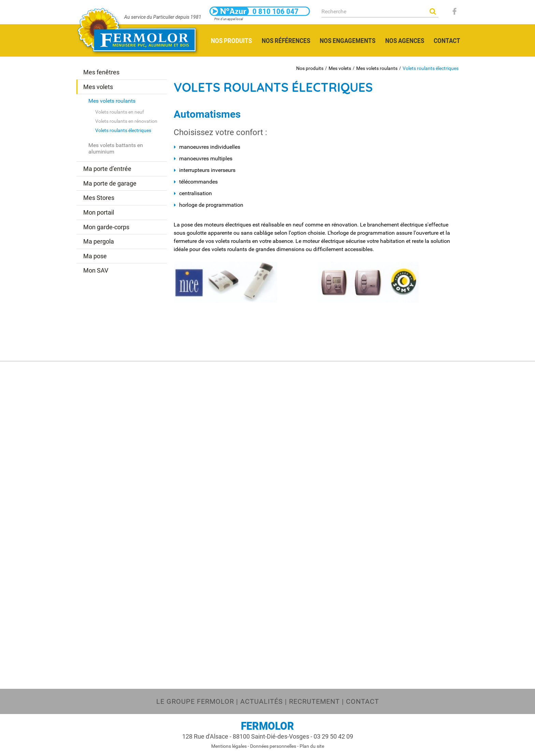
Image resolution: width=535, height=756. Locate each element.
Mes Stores (99, 198)
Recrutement (314, 701)
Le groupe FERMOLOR (195, 701)
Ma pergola (99, 241)
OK (433, 11)
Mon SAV (96, 270)
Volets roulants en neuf (120, 112)
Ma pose (95, 256)
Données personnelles (273, 746)
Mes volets (340, 68)
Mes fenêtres (101, 72)
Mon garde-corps (106, 227)
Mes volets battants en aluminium (116, 148)
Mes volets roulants (377, 68)
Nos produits (310, 68)
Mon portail (99, 212)
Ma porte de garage (110, 183)
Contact (363, 701)
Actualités (262, 701)
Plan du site (312, 746)
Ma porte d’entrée (107, 169)
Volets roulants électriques (431, 68)
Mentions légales (229, 746)
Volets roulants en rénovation (126, 121)
